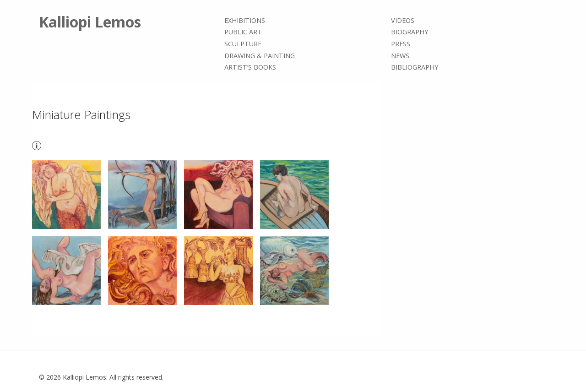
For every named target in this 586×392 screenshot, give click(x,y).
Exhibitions (245, 20)
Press (401, 44)
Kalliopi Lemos (90, 22)
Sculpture (243, 44)
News (400, 56)
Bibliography (415, 67)
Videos (403, 20)
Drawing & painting (260, 56)
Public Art (243, 32)
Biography (410, 32)
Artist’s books (250, 67)
